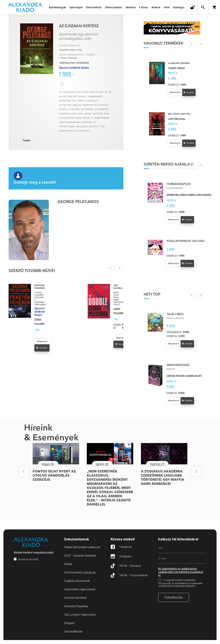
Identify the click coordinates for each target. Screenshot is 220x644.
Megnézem (42, 341)
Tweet (26, 140)
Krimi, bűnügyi (69, 58)
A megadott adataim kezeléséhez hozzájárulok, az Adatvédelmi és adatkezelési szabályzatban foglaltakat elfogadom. (180, 587)
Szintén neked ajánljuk (173, 166)
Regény (91, 55)
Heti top (156, 296)
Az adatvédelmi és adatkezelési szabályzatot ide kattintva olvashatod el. (181, 576)
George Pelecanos (70, 46)
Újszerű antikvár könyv (71, 55)
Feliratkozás (174, 601)
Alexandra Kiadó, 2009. (71, 50)
